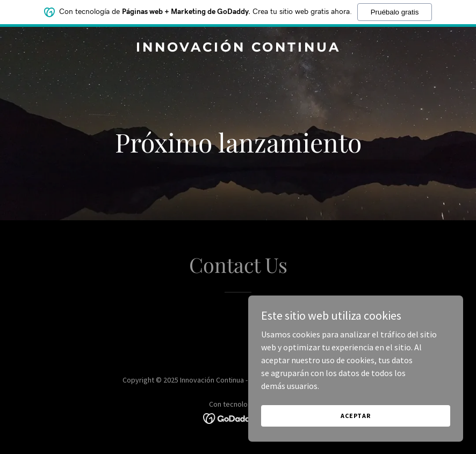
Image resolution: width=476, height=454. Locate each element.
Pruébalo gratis (395, 12)
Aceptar (356, 416)
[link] (238, 48)
